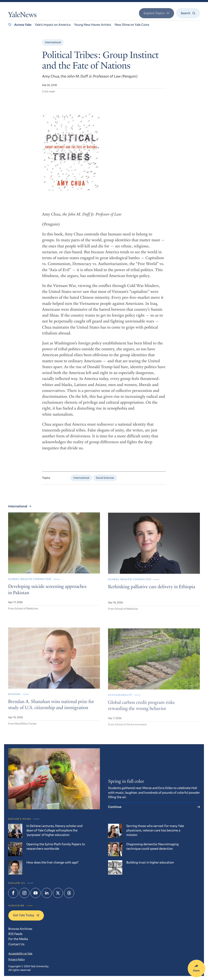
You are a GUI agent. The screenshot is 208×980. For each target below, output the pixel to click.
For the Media (18, 939)
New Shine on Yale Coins (132, 25)
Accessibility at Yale (20, 953)
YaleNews (22, 16)
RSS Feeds (15, 934)
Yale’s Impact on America (53, 25)
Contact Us (16, 944)
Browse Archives (20, 929)
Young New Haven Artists (93, 25)
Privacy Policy (17, 959)
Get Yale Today (26, 915)
